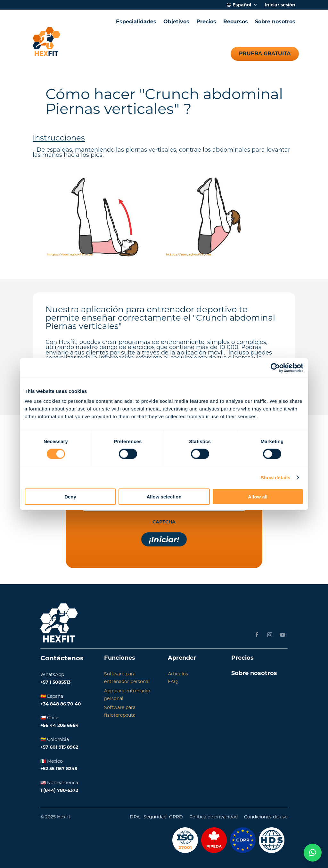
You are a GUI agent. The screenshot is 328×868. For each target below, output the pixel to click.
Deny (70, 497)
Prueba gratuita (265, 54)
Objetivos (176, 22)
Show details (276, 477)
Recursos (236, 22)
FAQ (173, 681)
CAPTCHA (164, 522)
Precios (206, 22)
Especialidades (136, 22)
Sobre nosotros (275, 22)
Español (242, 5)
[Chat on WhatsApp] (313, 853)
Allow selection (164, 497)
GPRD (176, 817)
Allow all (258, 497)
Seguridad (155, 817)
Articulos (178, 674)
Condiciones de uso (266, 817)
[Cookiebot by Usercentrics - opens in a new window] (275, 368)
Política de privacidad (213, 817)
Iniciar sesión (280, 5)
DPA (135, 817)
